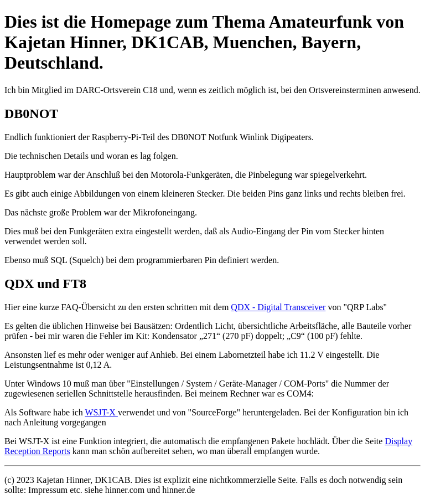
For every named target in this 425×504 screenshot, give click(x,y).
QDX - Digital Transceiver (278, 307)
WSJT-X (101, 412)
